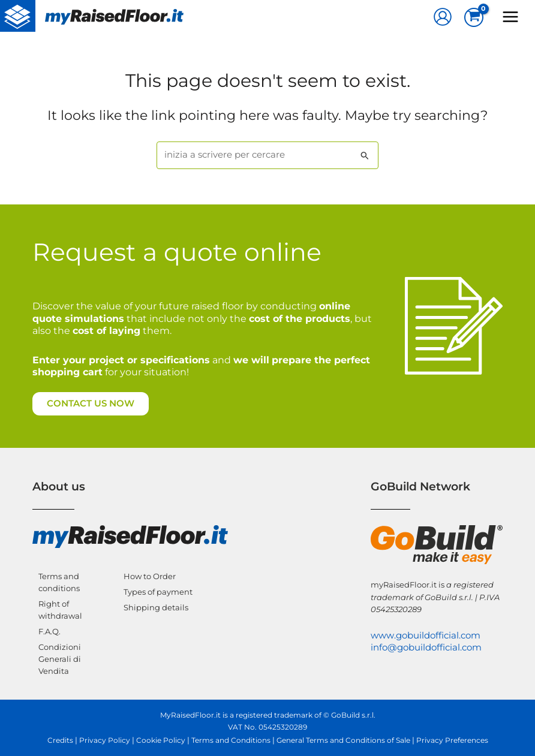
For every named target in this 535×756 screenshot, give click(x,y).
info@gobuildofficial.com (426, 647)
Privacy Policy (105, 740)
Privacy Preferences (452, 740)
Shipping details (156, 607)
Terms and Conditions (231, 740)
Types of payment (158, 592)
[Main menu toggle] (510, 17)
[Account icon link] (443, 17)
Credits (60, 740)
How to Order (150, 576)
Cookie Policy (161, 740)
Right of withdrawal (60, 610)
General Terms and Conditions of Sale (343, 740)
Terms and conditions (59, 582)
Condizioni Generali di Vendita (60, 659)
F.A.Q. (49, 631)
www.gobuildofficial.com (426, 635)
